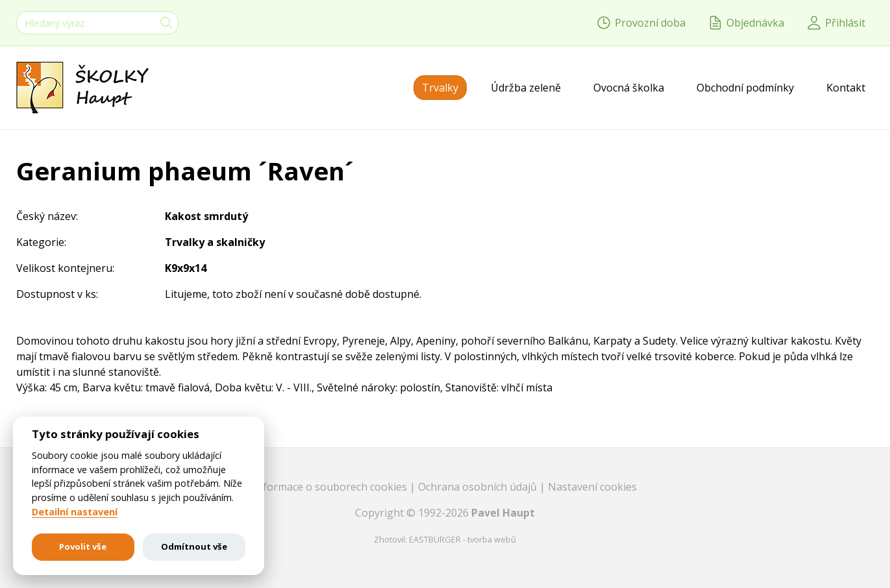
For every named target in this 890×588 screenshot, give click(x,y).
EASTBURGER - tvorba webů (463, 539)
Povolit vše (83, 546)
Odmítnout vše (194, 546)
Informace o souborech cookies (331, 487)
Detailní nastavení (75, 512)
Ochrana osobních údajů (479, 487)
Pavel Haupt (503, 513)
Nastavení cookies (592, 487)
